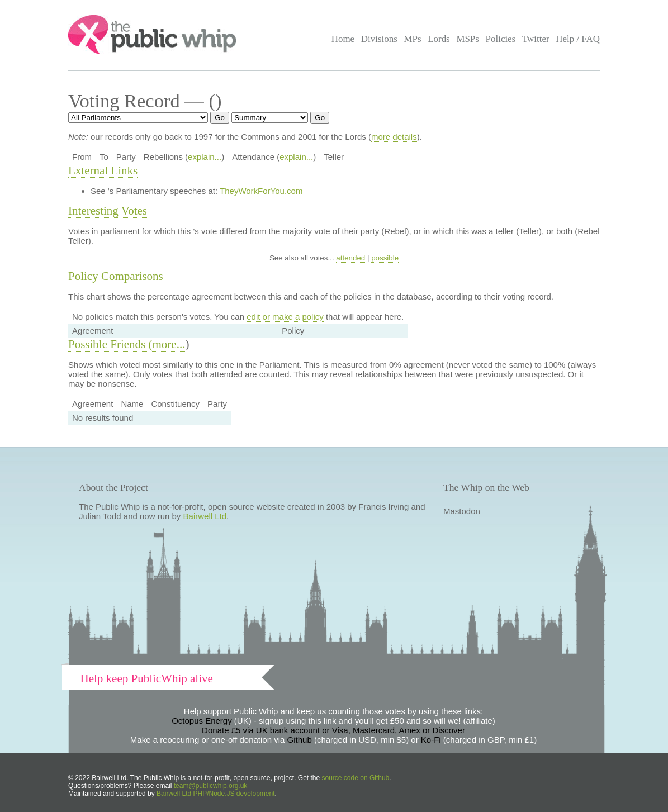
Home (343, 39)
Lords (439, 39)
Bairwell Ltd (205, 516)
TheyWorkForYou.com (261, 191)
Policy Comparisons (116, 276)
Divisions (379, 39)
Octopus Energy (202, 721)
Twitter (536, 39)
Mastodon (462, 511)
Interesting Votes (108, 211)
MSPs (468, 39)
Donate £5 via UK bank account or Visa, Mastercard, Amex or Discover (333, 730)
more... (169, 344)
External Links (103, 170)
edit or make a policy (285, 317)
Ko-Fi (431, 740)
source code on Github (356, 778)
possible (385, 258)
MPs (412, 39)
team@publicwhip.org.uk (211, 786)
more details (394, 137)
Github (300, 740)
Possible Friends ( (110, 344)
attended (350, 258)
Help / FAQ (578, 39)
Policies (501, 39)
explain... (205, 157)
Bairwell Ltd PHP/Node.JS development (215, 794)
